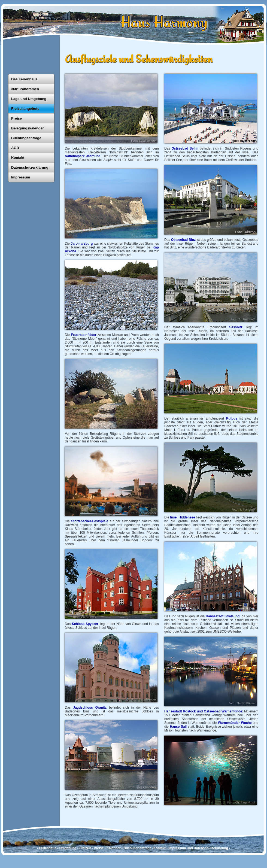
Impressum (21, 177)
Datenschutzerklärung (30, 167)
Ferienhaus (48, 848)
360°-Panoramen (25, 89)
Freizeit (85, 848)
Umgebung (68, 848)
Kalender (113, 848)
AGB (15, 148)
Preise (16, 118)
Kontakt (18, 158)
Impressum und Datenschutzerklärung (198, 848)
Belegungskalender (28, 128)
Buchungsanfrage (26, 138)
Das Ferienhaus (24, 79)
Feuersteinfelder (84, 335)
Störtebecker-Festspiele (90, 521)
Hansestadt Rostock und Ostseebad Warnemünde (203, 711)
